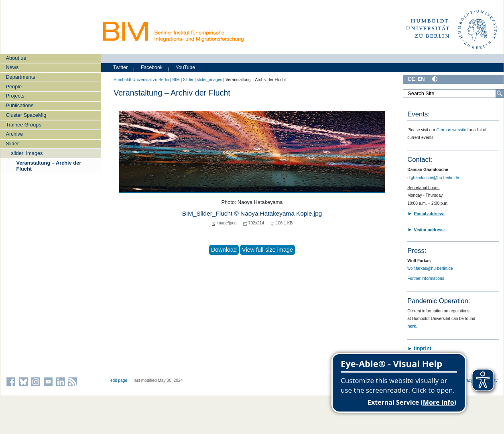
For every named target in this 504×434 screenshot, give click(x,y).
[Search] (500, 94)
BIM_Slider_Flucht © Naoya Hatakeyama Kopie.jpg (252, 213)
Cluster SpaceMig (26, 115)
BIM (176, 80)
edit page (119, 380)
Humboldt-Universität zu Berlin (141, 80)
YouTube (185, 67)
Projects (15, 96)
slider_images (27, 153)
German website (452, 130)
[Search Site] (453, 94)
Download (224, 250)
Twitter (120, 67)
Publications (19, 105)
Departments (20, 77)
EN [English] (421, 79)
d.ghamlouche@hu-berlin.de (433, 178)
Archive (14, 134)
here (412, 326)
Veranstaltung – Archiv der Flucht (49, 166)
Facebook (152, 67)
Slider (12, 144)
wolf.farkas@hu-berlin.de (430, 268)
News (12, 67)
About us (16, 58)
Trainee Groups (23, 125)
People (14, 87)
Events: (418, 114)
